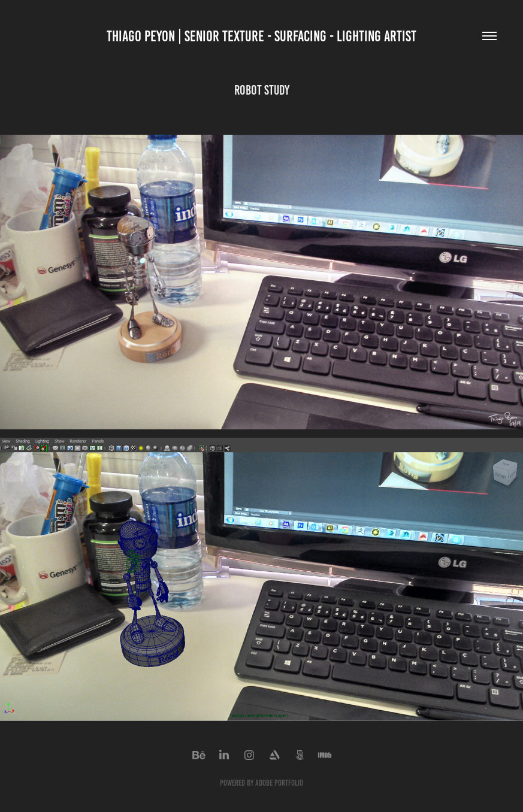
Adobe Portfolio (279, 783)
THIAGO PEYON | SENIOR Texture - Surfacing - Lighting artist (261, 36)
